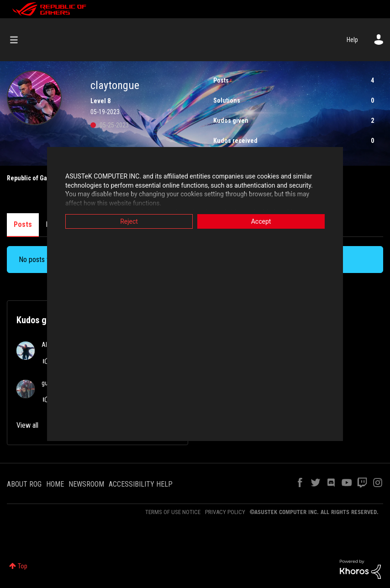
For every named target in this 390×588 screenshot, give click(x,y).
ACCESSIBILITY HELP (141, 484)
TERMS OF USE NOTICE (173, 512)
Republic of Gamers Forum (44, 178)
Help (352, 40)
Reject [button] (129, 221)
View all (27, 425)
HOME (55, 484)
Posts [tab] (23, 224)
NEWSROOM (86, 484)
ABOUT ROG (24, 484)
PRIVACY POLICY (225, 512)
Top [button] (23, 566)
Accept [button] (261, 221)
